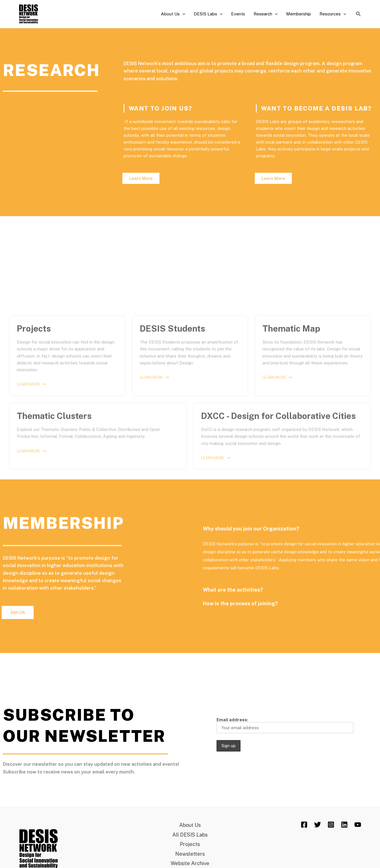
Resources (333, 14)
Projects (190, 844)
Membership (299, 14)
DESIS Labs (208, 14)
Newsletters (190, 854)
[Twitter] (318, 825)
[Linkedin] (344, 825)
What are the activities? (341, 590)
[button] (141, 178)
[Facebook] (304, 825)
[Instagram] (331, 825)
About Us (173, 14)
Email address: (285, 725)
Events (238, 14)
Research (266, 14)
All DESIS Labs (190, 835)
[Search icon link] (359, 14)
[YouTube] (358, 825)
